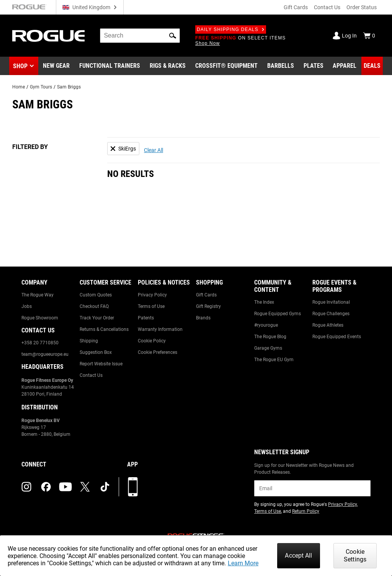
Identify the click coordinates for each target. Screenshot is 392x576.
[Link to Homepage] (48, 36)
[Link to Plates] (314, 66)
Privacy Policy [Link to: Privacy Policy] (152, 295)
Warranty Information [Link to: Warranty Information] (160, 329)
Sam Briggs (69, 87)
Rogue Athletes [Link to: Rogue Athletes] (328, 325)
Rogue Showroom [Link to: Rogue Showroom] (40, 318)
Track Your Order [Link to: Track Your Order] (97, 318)
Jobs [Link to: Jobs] (27, 306)
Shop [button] (20, 66)
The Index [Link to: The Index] (264, 302)
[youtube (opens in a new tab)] (65, 487)
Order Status (362, 7)
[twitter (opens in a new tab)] (85, 487)
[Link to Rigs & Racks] (168, 66)
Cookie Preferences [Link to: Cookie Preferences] (158, 352)
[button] (173, 36)
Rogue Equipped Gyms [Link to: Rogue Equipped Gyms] (278, 314)
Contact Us (327, 7)
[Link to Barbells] (281, 66)
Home (19, 87)
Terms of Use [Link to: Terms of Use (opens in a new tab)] (268, 511)
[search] (140, 36)
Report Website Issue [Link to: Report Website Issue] (101, 364)
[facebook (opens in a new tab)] (46, 487)
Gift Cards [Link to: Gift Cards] (206, 295)
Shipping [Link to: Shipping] (89, 341)
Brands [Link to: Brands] (203, 318)
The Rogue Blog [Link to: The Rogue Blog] (270, 337)
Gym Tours (41, 87)
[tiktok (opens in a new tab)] (105, 487)
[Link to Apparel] (345, 66)
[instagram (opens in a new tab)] (26, 487)
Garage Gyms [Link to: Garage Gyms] (268, 348)
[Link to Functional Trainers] (110, 66)
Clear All (154, 150)
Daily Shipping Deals (231, 29)
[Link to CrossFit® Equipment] (226, 66)
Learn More (243, 563)
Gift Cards (296, 7)
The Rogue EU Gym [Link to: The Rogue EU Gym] (274, 360)
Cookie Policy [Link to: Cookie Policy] (152, 341)
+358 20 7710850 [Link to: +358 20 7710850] (40, 343)
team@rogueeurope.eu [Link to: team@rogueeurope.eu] (45, 354)
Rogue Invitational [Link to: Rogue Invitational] (331, 302)
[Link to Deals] (372, 66)
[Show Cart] (369, 36)
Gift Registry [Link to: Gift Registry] (208, 306)
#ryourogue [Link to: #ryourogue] (266, 325)
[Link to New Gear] (56, 66)
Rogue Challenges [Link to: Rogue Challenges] (331, 314)
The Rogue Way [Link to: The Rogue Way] (38, 295)
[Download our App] (133, 487)
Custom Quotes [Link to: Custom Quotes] (96, 295)
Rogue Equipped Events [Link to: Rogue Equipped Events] (337, 337)
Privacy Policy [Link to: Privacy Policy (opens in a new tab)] (342, 504)
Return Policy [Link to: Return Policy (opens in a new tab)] (306, 511)
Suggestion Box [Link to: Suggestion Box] (96, 352)
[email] (312, 488)
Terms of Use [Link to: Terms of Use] (151, 306)
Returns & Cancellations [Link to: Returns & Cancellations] (104, 329)
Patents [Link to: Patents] (146, 318)
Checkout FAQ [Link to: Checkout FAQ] (94, 306)
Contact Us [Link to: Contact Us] (91, 375)
